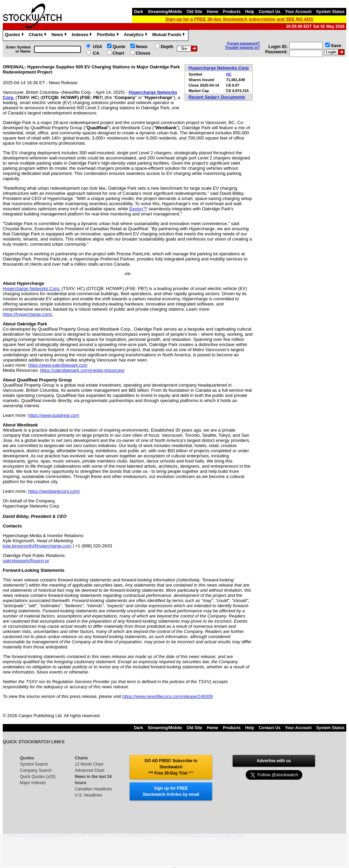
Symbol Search (34, 764)
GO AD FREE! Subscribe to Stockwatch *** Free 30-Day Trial (171, 767)
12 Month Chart (89, 764)
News (60, 35)
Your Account (298, 12)
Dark (138, 12)
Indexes (83, 35)
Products (232, 12)
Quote (119, 47)
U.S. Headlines (89, 795)
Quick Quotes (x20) (38, 777)
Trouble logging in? (243, 47)
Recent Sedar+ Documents (217, 97)
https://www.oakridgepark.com (58, 365)
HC (229, 74)
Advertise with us (274, 761)
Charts (38, 35)
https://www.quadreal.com (54, 415)
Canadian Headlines (93, 789)
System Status (330, 12)
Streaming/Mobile (165, 12)
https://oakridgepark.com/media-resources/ (82, 370)
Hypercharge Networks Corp (219, 68)
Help (250, 12)
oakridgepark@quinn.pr (26, 561)
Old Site (194, 12)
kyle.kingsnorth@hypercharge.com (37, 546)
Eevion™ (138, 209)
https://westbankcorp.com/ (54, 491)
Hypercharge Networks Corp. (32, 288)
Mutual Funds (170, 35)
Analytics (136, 35)
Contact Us (270, 12)
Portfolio (108, 35)
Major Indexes (33, 783)
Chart (118, 53)
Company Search (36, 770)
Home (213, 12)
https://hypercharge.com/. (28, 314)
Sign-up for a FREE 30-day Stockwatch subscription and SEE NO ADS (239, 19)
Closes (143, 53)
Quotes (15, 35)
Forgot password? (244, 43)
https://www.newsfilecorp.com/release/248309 (167, 696)
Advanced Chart (90, 770)
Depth (167, 47)
